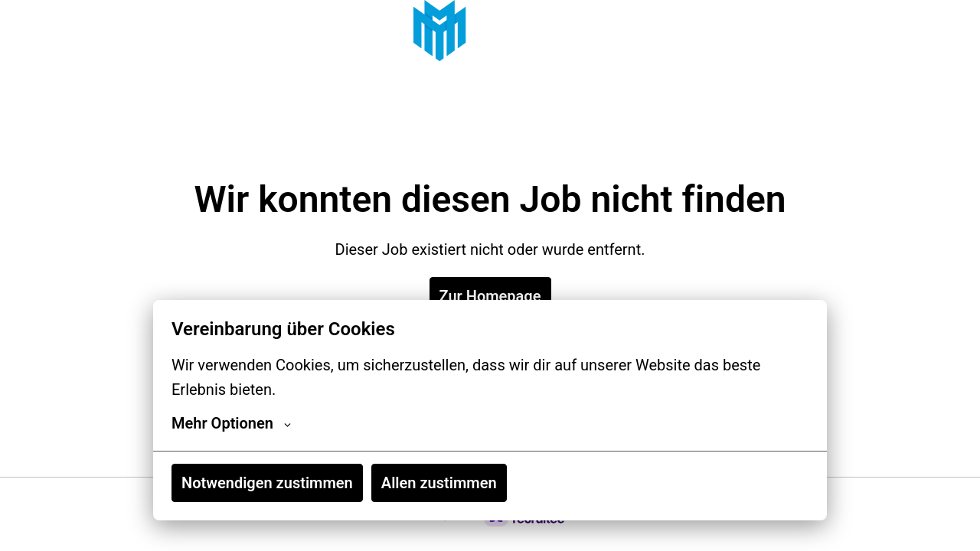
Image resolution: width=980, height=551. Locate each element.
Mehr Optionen (231, 423)
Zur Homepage (490, 296)
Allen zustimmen (439, 483)
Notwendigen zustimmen (267, 483)
